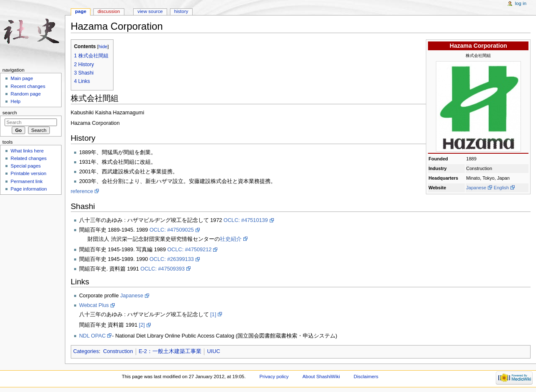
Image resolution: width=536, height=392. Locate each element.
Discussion (109, 11)
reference (82, 191)
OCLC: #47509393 (162, 269)
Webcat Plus (94, 305)
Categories (86, 351)
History (181, 11)
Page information (29, 189)
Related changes (28, 158)
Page (81, 11)
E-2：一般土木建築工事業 (170, 351)
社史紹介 (231, 239)
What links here (27, 151)
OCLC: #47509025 (172, 230)
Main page (22, 78)
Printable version (28, 173)
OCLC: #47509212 (189, 250)
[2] (142, 325)
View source (150, 11)
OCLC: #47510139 (246, 220)
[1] (213, 315)
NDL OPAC (92, 336)
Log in (521, 3)
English (501, 188)
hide (103, 46)
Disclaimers (366, 377)
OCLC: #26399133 (172, 259)
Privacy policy (274, 377)
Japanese (476, 188)
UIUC (214, 351)
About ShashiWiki (321, 377)
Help (15, 101)
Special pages (26, 166)
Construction (118, 351)
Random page (26, 94)
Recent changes (28, 86)
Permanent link (26, 181)
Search (10, 113)
